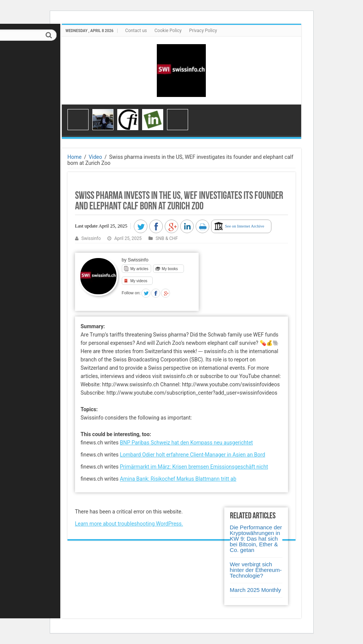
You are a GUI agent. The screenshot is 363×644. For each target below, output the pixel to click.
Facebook (156, 293)
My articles (139, 269)
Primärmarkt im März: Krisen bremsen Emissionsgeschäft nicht (194, 467)
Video (95, 157)
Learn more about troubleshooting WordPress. (129, 524)
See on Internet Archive (245, 226)
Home (75, 157)
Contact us (136, 31)
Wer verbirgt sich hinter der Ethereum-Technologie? (256, 570)
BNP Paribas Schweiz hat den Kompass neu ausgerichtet (186, 443)
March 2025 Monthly (256, 590)
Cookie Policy (168, 31)
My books (170, 269)
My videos (139, 281)
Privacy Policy (203, 31)
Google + (165, 293)
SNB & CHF (167, 238)
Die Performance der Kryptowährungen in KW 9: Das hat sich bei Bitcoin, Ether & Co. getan (256, 539)
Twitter (146, 293)
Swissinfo (91, 238)
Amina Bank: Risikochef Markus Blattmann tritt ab (178, 479)
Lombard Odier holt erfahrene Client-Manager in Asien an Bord (192, 455)
